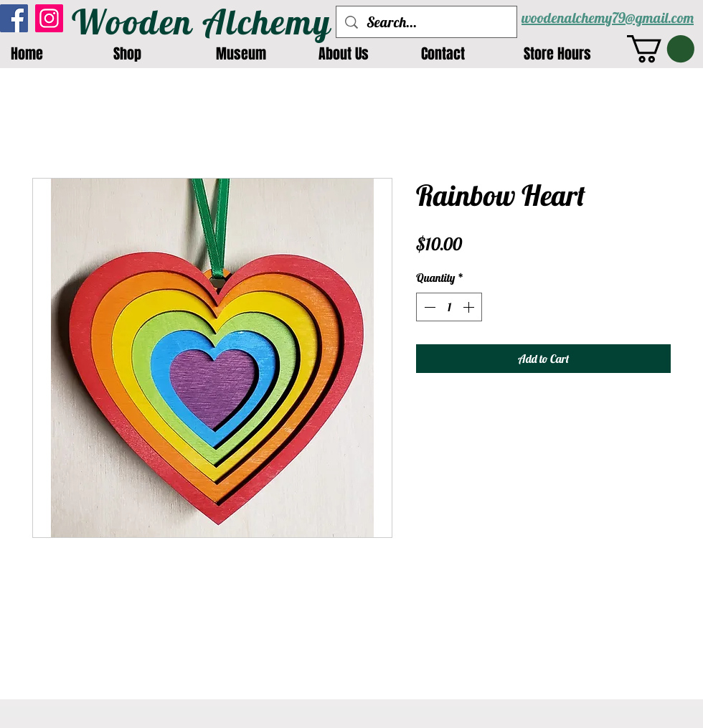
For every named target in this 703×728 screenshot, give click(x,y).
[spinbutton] (449, 307)
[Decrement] (428, 307)
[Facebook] (14, 18)
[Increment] (470, 307)
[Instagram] (49, 18)
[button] (661, 49)
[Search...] (426, 22)
